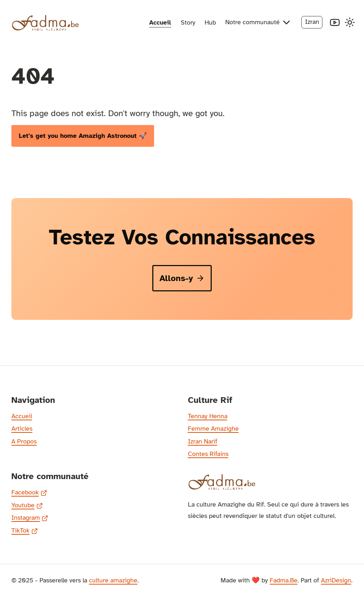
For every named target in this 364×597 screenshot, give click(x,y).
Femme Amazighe (213, 429)
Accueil (160, 22)
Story (188, 22)
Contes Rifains (208, 454)
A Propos (24, 441)
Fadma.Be (284, 580)
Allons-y (182, 278)
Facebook (29, 493)
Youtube (27, 506)
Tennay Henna (208, 416)
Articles (22, 429)
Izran (312, 22)
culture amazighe (113, 580)
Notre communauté (259, 22)
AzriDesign (336, 580)
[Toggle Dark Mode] (350, 22)
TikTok (25, 531)
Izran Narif (203, 441)
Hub (210, 22)
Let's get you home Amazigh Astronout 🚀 (83, 136)
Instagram (30, 518)
